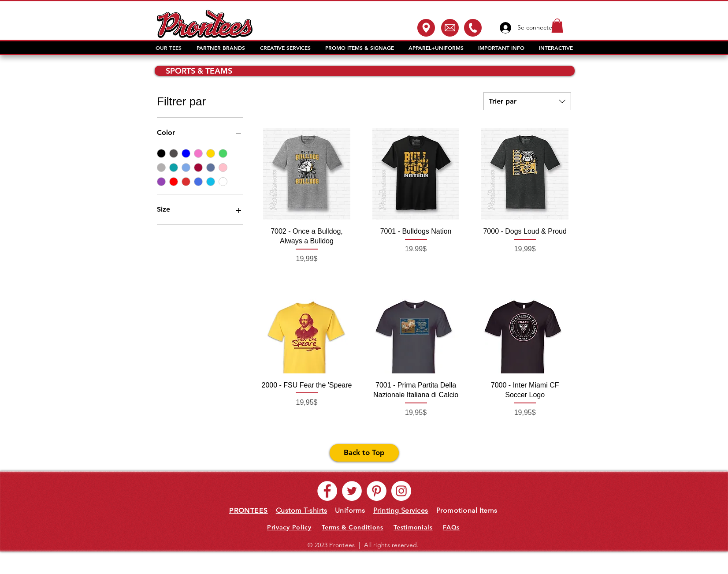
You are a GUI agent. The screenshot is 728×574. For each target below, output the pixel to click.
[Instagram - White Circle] (401, 491)
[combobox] (527, 101)
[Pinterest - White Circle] (377, 491)
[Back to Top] (364, 453)
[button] (557, 26)
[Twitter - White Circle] (352, 491)
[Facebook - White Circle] (327, 491)
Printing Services (401, 510)
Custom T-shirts (301, 510)
